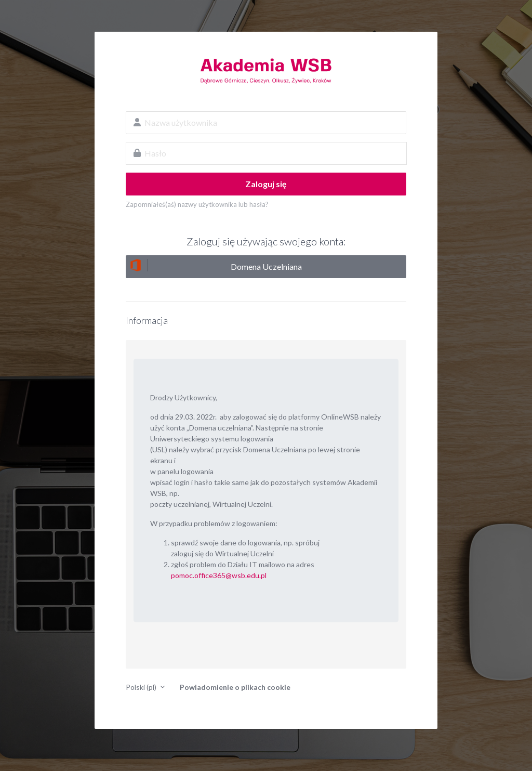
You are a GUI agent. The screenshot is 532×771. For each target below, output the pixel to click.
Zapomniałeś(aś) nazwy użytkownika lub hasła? (197, 204)
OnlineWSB (266, 71)
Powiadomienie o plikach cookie (235, 687)
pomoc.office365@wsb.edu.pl (219, 575)
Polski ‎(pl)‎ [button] (142, 687)
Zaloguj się (266, 184)
